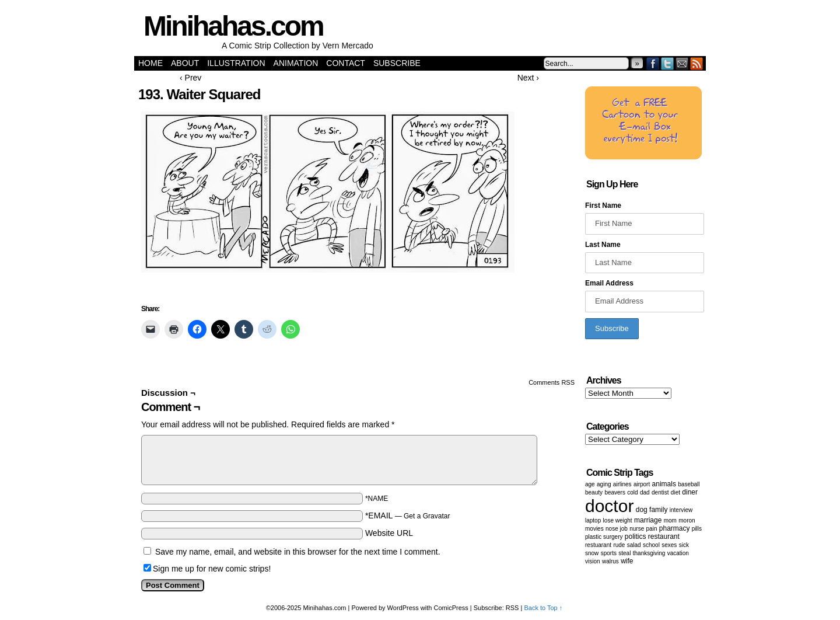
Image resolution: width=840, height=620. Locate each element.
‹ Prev (190, 78)
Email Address (609, 283)
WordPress (403, 608)
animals (664, 484)
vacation (678, 553)
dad (645, 492)
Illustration (236, 63)
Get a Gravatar (427, 516)
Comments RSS (552, 382)
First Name (603, 205)
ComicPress (451, 608)
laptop (593, 520)
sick (684, 545)
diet (675, 492)
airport (642, 484)
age (590, 484)
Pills (697, 529)
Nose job (617, 529)
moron (687, 520)
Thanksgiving (649, 553)
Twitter (668, 63)
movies (594, 529)
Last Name (603, 245)
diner (690, 492)
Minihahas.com (233, 26)
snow (592, 553)
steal (624, 553)
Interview (681, 510)
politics (636, 537)
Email (682, 63)
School (651, 545)
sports (609, 553)
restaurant (664, 537)
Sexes (669, 545)
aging (604, 484)
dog (642, 510)
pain (652, 529)
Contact (346, 63)
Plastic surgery (604, 537)
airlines (622, 484)
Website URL (389, 533)
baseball (689, 484)
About (185, 63)
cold (632, 492)
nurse (637, 529)
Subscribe (397, 63)
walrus (610, 561)
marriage (648, 520)
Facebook (653, 63)
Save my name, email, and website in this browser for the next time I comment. (298, 552)
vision (593, 561)
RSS (697, 63)
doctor (609, 506)
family (658, 510)
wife (627, 561)
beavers (615, 492)
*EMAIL (408, 515)
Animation (296, 63)
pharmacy (675, 528)
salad (634, 545)
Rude (619, 545)
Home (150, 63)
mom (670, 520)
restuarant (598, 545)
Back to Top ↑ (543, 608)
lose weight (618, 520)
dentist (660, 492)
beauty (594, 492)
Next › (528, 78)
